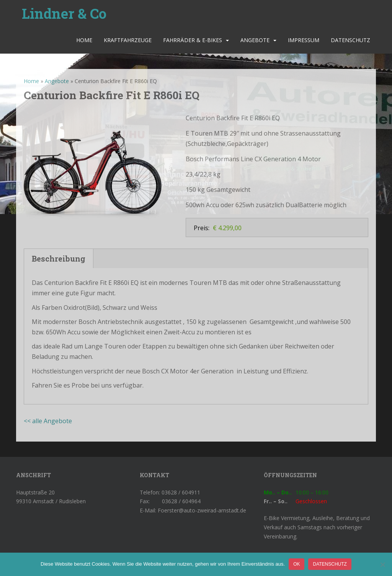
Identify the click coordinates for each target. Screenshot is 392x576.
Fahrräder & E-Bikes (193, 40)
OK (296, 564)
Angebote (255, 40)
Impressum (304, 40)
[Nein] (382, 565)
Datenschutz (350, 40)
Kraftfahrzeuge (128, 40)
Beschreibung (59, 259)
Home (84, 40)
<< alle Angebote (48, 421)
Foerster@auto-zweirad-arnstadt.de (202, 510)
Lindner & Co (64, 13)
